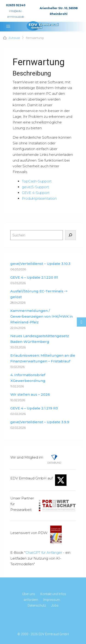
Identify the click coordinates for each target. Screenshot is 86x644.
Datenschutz (37, 605)
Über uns (29, 594)
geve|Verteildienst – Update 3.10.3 (40, 264)
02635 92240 (16, 5)
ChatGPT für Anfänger (44, 553)
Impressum (52, 600)
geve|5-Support (35, 187)
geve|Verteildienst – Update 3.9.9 (40, 422)
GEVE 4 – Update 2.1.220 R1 (34, 277)
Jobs (55, 605)
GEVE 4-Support (36, 193)
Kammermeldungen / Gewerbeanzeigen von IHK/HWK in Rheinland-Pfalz (42, 316)
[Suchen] (70, 235)
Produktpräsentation (39, 198)
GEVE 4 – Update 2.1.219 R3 (34, 408)
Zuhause (14, 38)
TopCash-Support (37, 181)
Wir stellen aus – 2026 (30, 394)
